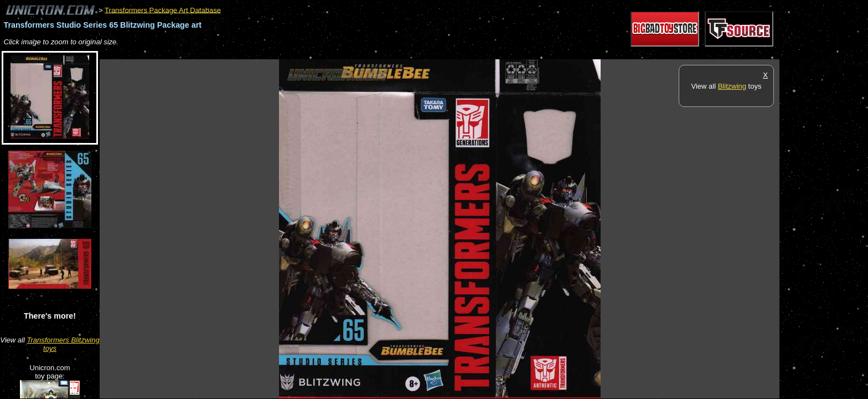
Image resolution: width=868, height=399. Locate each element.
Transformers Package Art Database (163, 10)
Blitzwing (732, 86)
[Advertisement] (301, 53)
